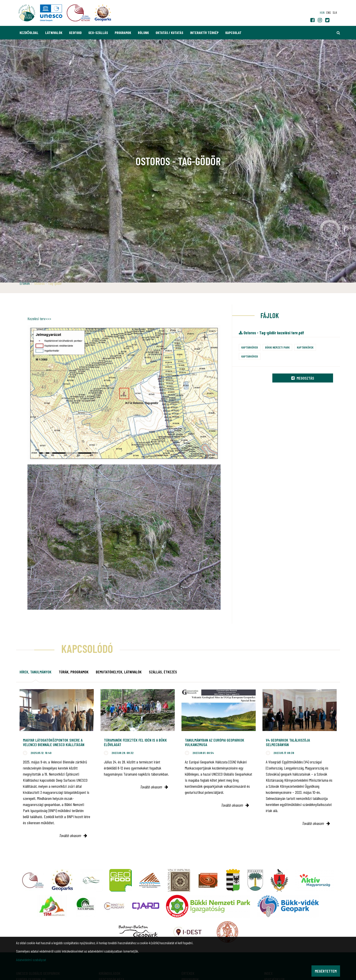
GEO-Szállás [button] (98, 33)
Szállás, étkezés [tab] (163, 672)
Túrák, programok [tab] (74, 672)
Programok (123, 33)
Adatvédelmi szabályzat (31, 960)
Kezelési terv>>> (39, 319)
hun (322, 12)
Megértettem (326, 971)
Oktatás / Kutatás (169, 33)
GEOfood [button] (75, 33)
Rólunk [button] (143, 33)
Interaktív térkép (204, 33)
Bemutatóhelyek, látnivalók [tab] (119, 672)
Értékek (25, 283)
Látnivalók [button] (54, 33)
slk (335, 12)
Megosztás (303, 378)
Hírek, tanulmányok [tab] (36, 672)
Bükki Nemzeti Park (277, 347)
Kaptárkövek (250, 347)
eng (329, 12)
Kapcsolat (233, 33)
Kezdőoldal (29, 33)
